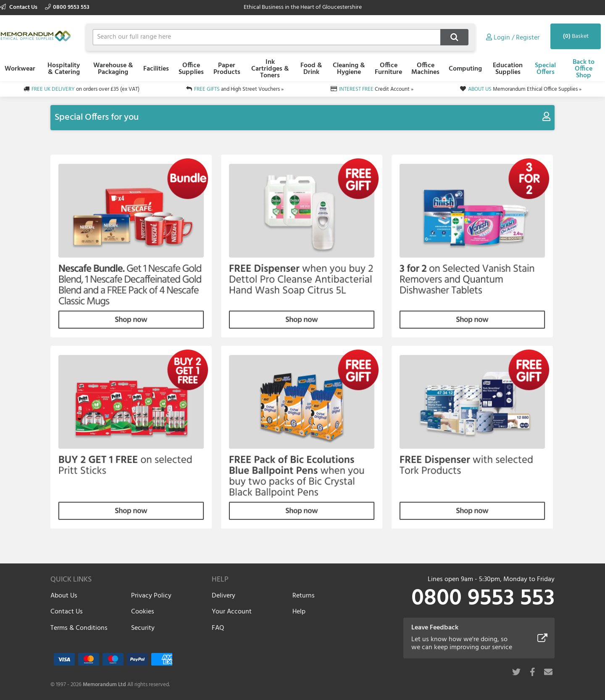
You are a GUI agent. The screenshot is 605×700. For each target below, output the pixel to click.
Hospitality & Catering (64, 69)
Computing (465, 69)
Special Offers (545, 69)
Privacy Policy (151, 596)
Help (299, 612)
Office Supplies (191, 69)
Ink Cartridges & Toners (270, 69)
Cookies (143, 612)
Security (143, 628)
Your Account (232, 612)
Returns (304, 596)
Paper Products (227, 69)
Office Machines (425, 69)
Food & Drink (311, 69)
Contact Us (19, 7)
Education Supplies (508, 69)
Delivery (224, 596)
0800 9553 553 (67, 7)
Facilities (156, 69)
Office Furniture (388, 69)
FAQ (218, 628)
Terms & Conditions (79, 628)
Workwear (20, 69)
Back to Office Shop (584, 69)
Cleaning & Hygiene (349, 69)
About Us (64, 596)
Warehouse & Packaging (113, 69)
